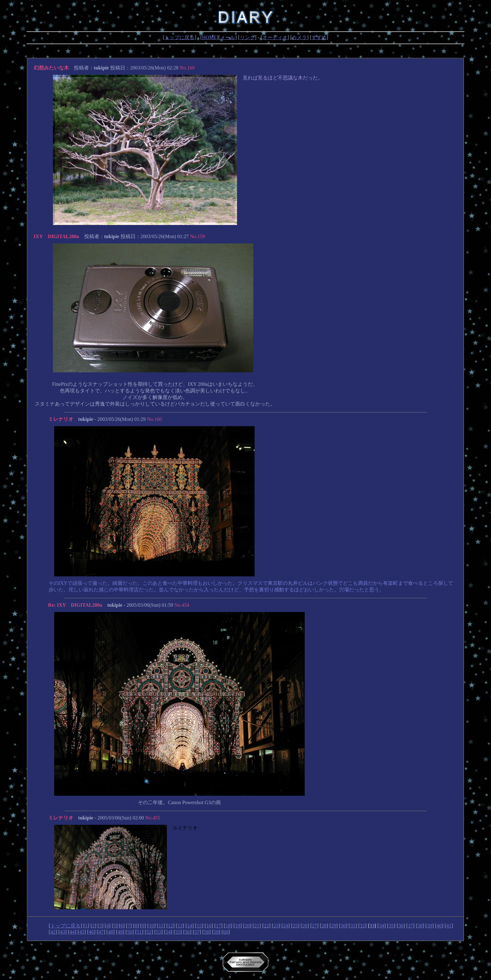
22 (266, 926)
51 (139, 932)
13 (180, 926)
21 (257, 926)
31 (353, 926)
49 (120, 932)
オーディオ (275, 37)
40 (439, 926)
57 (197, 932)
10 (151, 926)
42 (53, 932)
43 (63, 932)
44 (72, 932)
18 (228, 926)
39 (430, 926)
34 (382, 926)
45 (82, 932)
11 (161, 926)
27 (314, 926)
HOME (209, 37)
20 (247, 926)
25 (295, 926)
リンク (247, 37)
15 (199, 926)
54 (168, 932)
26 (305, 926)
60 (226, 932)
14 (190, 926)
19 (238, 926)
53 (158, 932)
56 (187, 932)
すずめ (319, 37)
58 (206, 932)
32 (362, 926)
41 (449, 926)
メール (228, 37)
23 (276, 926)
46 (91, 932)
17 (218, 926)
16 (209, 926)
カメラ (299, 37)
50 (130, 932)
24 (286, 926)
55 (178, 932)
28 (324, 926)
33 (372, 926)
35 (391, 926)
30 (343, 926)
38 (420, 926)
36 (401, 926)
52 (149, 932)
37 (411, 926)
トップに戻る (179, 37)
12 (170, 926)
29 (333, 926)
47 (101, 932)
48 (111, 932)
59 (216, 932)
